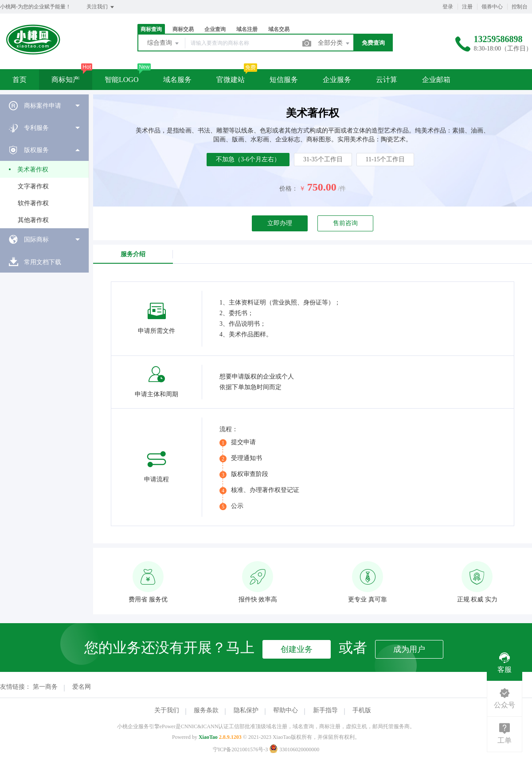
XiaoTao (208, 737)
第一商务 (45, 687)
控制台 (520, 7)
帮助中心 (286, 710)
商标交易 (183, 29)
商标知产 (66, 80)
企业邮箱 (436, 80)
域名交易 (279, 29)
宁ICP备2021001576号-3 (241, 749)
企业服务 (337, 80)
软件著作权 (33, 203)
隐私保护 (246, 710)
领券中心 (492, 7)
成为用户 (409, 649)
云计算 (387, 80)
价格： (289, 189)
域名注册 (247, 29)
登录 (448, 7)
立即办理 (280, 223)
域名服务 (177, 80)
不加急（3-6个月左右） (248, 159)
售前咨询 (345, 223)
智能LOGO (121, 80)
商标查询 (151, 29)
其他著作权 (33, 220)
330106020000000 (294, 749)
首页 (20, 80)
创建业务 (297, 649)
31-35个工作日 (323, 159)
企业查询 (215, 29)
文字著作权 (33, 186)
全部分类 (334, 43)
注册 (467, 7)
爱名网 (82, 687)
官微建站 (231, 80)
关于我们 (167, 710)
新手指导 (325, 710)
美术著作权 (33, 170)
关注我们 (101, 7)
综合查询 (164, 43)
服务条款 (206, 710)
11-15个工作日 (385, 159)
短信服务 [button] (284, 80)
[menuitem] (44, 105)
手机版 (362, 710)
